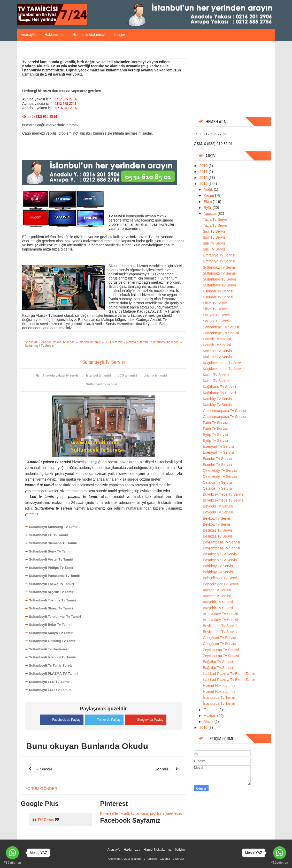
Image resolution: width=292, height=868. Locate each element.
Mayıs (209, 722)
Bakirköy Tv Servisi (218, 566)
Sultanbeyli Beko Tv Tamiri (50, 625)
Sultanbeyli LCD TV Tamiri (50, 690)
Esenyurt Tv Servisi (218, 446)
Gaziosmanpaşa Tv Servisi (224, 411)
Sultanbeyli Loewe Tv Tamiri (51, 584)
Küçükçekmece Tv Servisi (224, 363)
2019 (204, 166)
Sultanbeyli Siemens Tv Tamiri (53, 543)
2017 (204, 172)
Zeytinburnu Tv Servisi (221, 650)
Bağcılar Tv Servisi (218, 662)
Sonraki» (162, 769)
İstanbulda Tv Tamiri (219, 697)
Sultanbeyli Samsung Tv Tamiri (54, 527)
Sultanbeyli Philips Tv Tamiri (52, 568)
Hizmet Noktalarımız (89, 35)
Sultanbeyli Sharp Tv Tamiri (51, 608)
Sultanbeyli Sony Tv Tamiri (50, 551)
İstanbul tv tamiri (98, 376)
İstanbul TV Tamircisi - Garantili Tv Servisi (157, 859)
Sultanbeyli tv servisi (101, 384)
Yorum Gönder (41, 788)
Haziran (210, 716)
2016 (204, 178)
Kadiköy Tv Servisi (218, 399)
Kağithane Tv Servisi (219, 387)
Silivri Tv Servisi (216, 303)
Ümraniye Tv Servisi (219, 255)
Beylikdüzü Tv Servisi (220, 626)
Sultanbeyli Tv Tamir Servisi (51, 665)
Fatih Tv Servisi (215, 423)
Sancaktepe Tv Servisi (221, 327)
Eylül (208, 208)
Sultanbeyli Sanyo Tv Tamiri (51, 633)
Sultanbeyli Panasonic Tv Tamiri (55, 576)
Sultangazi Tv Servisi (220, 267)
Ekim (208, 202)
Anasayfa (28, 35)
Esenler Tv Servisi (217, 459)
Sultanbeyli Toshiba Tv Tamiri (52, 600)
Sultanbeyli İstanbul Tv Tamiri (53, 657)
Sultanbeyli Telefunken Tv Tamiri (55, 617)
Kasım (209, 195)
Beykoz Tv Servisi (217, 518)
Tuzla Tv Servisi (216, 219)
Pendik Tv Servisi (217, 339)
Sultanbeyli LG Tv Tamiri (48, 535)
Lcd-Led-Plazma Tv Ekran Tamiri (229, 674)
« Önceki (44, 769)
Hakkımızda (54, 35)
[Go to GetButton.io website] (280, 863)
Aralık (209, 189)
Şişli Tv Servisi (215, 231)
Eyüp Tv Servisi (215, 435)
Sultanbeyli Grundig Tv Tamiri (53, 641)
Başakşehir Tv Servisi (220, 554)
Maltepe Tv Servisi (218, 351)
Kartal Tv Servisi (216, 375)
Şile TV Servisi (215, 243)
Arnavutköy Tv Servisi (220, 614)
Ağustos (211, 214)
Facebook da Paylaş (61, 719)
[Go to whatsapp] (280, 853)
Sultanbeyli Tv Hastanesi (49, 649)
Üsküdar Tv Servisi (218, 291)
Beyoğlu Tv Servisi (218, 506)
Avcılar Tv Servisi (217, 590)
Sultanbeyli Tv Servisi (220, 279)
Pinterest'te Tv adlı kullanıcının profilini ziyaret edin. (141, 813)
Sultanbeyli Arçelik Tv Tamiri (52, 592)
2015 (204, 183)
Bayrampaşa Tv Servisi (221, 542)
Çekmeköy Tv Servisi (220, 470)
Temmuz (211, 710)
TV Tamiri (46, 819)
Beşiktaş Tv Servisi (218, 530)
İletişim (119, 35)
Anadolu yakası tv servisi (61, 376)
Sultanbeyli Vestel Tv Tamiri (51, 559)
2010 (204, 727)
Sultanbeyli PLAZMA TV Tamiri (53, 674)
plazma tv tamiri (155, 376)
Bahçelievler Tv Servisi (221, 578)
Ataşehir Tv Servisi (218, 602)
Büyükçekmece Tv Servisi (224, 494)
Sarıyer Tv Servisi (217, 315)
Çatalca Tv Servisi (217, 482)
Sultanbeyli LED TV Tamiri (50, 682)
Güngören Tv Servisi (219, 638)
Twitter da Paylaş (104, 719)
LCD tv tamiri (127, 376)
